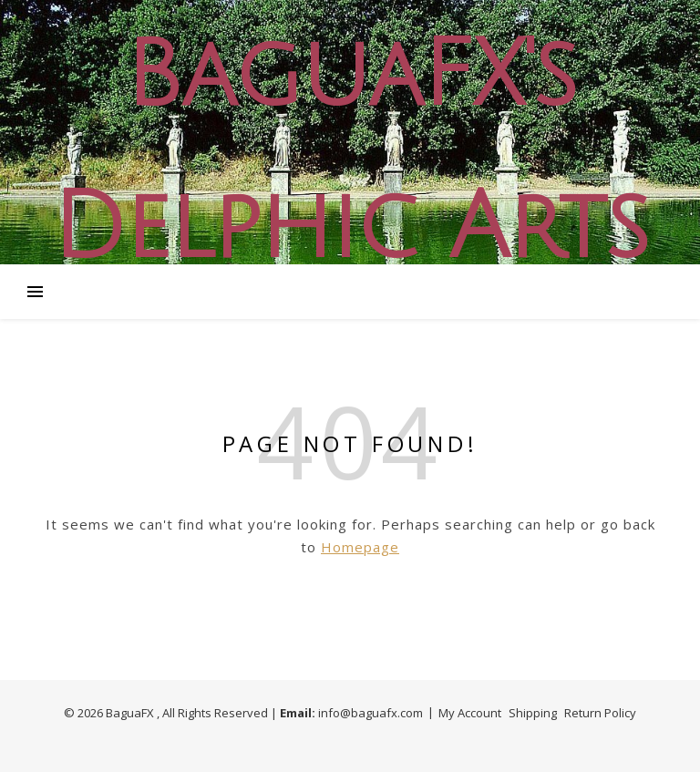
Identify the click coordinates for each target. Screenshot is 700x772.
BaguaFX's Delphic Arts (350, 152)
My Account (470, 713)
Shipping (533, 713)
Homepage (360, 547)
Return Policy (600, 713)
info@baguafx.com (371, 713)
